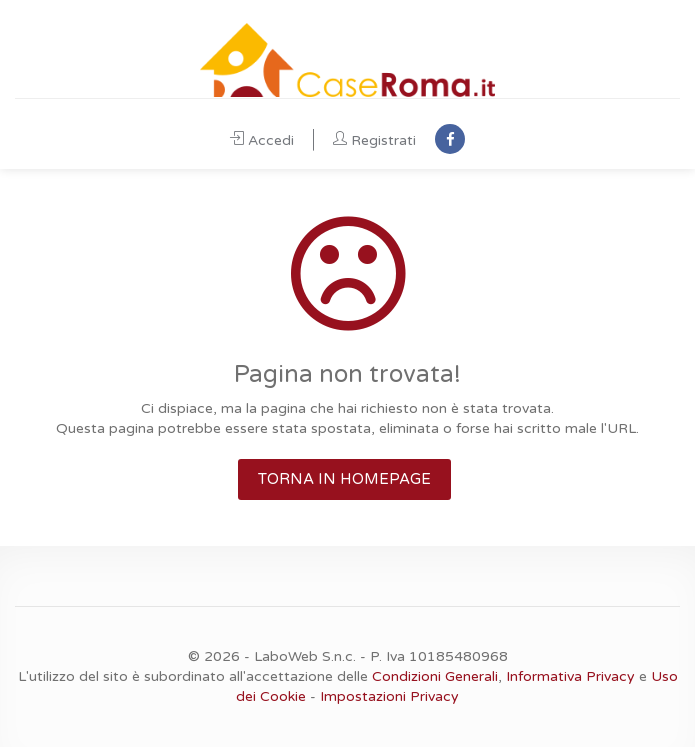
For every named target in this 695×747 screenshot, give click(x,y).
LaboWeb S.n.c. (305, 656)
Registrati (374, 140)
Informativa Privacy (570, 676)
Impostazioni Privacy (389, 696)
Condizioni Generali (435, 676)
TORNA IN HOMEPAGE (344, 479)
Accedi (262, 140)
